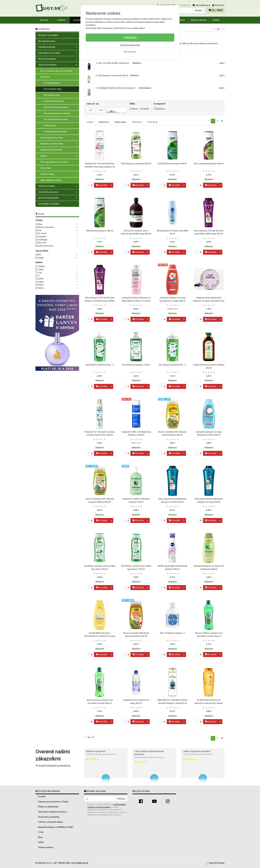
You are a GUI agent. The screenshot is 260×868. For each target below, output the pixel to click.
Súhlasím (130, 38)
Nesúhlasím (130, 52)
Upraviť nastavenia (130, 45)
